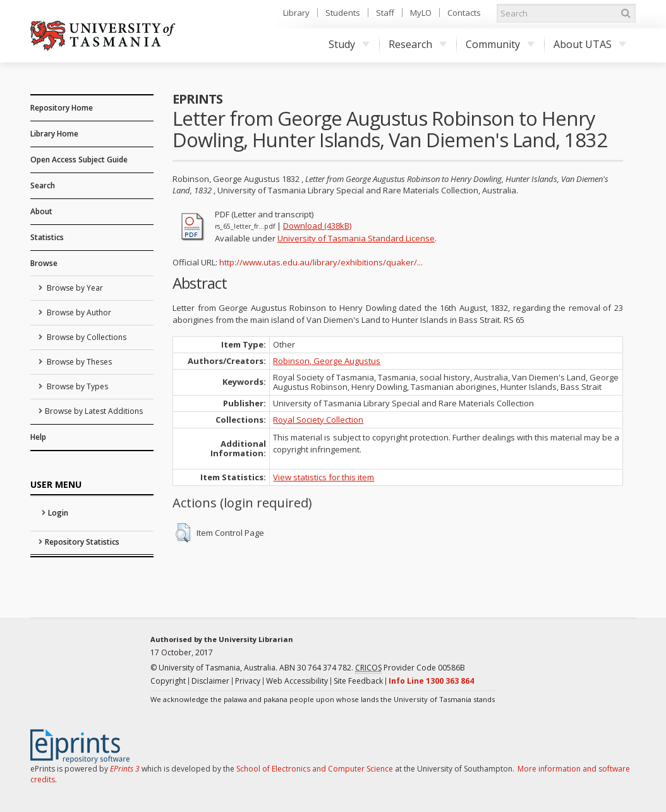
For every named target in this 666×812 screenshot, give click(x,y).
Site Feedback (358, 681)
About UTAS (590, 44)
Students (343, 13)
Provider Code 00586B (410, 668)
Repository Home (62, 108)
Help (38, 437)
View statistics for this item (324, 477)
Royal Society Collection (318, 420)
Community (500, 44)
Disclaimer (210, 681)
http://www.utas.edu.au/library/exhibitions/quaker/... (321, 262)
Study (349, 44)
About (41, 211)
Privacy (248, 681)
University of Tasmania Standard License (356, 238)
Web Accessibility (297, 681)
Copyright (168, 681)
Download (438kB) (317, 226)
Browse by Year (74, 288)
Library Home (54, 134)
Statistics (47, 237)
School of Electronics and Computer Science (315, 769)
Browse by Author (78, 312)
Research (418, 44)
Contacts (464, 13)
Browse (44, 263)
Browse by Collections (86, 337)
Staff (385, 13)
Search (43, 185)
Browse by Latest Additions (94, 411)
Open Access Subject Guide (79, 160)
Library (296, 13)
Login (58, 513)
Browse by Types (76, 386)
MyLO (421, 13)
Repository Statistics (82, 542)
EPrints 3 (125, 769)
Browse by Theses (78, 362)
